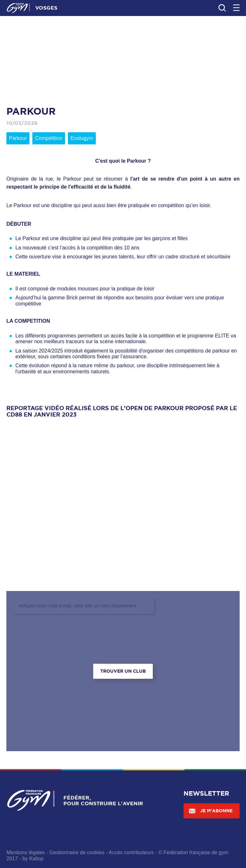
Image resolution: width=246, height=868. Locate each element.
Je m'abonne (210, 811)
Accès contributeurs (131, 852)
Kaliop (36, 859)
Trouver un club (123, 671)
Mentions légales (26, 852)
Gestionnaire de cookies (77, 852)
